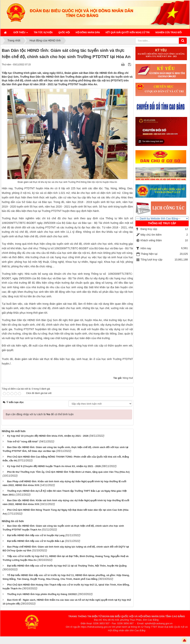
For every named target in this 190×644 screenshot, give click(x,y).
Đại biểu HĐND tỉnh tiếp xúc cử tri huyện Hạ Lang (36, 535)
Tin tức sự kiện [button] (43, 32)
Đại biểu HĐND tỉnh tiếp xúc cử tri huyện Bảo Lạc (36, 541)
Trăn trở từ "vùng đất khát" (23, 442)
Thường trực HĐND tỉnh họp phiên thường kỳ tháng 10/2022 (42, 594)
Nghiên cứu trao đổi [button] (169, 32)
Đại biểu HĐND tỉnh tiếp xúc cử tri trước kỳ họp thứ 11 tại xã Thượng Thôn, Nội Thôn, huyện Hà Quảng (67, 566)
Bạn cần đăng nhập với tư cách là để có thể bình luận (40, 414)
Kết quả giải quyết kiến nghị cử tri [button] (128, 32)
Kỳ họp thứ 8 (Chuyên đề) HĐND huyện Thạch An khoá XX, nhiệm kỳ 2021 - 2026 (54, 466)
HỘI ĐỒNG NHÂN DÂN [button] (88, 32)
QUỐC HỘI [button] (64, 32)
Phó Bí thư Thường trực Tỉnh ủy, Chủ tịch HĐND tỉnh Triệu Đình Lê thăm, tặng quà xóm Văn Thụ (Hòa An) (68, 472)
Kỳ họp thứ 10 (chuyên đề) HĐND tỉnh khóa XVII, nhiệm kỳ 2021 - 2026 (48, 436)
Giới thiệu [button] (21, 34)
